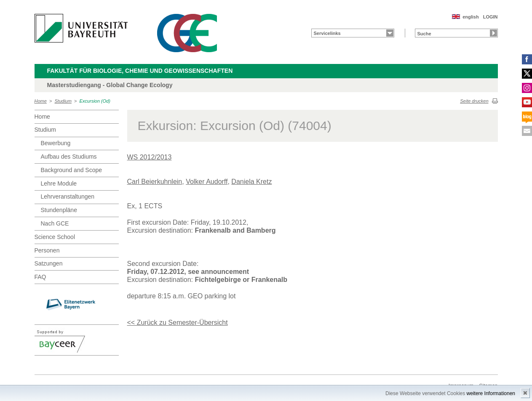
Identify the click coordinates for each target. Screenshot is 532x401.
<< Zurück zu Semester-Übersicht (178, 323)
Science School (55, 237)
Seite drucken (474, 101)
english (471, 17)
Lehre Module (59, 183)
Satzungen (49, 263)
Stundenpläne (59, 210)
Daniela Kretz (251, 182)
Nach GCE (55, 223)
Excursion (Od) (95, 101)
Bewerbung (56, 143)
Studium (63, 101)
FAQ (40, 277)
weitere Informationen (491, 393)
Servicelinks (327, 33)
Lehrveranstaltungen (68, 197)
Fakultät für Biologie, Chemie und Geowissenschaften (140, 71)
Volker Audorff (207, 182)
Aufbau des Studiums (69, 157)
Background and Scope (72, 170)
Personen (47, 250)
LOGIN (491, 17)
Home (41, 101)
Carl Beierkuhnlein (155, 182)
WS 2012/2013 (150, 157)
